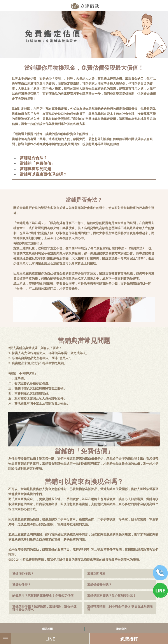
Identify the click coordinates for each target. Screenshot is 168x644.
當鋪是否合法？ (33, 158)
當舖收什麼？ (21, 585)
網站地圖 (47, 629)
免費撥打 (129, 639)
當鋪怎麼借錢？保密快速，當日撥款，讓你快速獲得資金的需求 (44, 608)
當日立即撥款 (96, 574)
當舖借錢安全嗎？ (99, 585)
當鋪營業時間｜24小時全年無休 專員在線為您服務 (120, 608)
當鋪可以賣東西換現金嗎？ (43, 174)
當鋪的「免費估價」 (37, 163)
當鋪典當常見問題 (35, 169)
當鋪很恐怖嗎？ (23, 574)
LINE (51, 639)
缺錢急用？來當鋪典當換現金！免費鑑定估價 (43, 596)
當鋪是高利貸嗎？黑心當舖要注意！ (112, 596)
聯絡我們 (121, 629)
